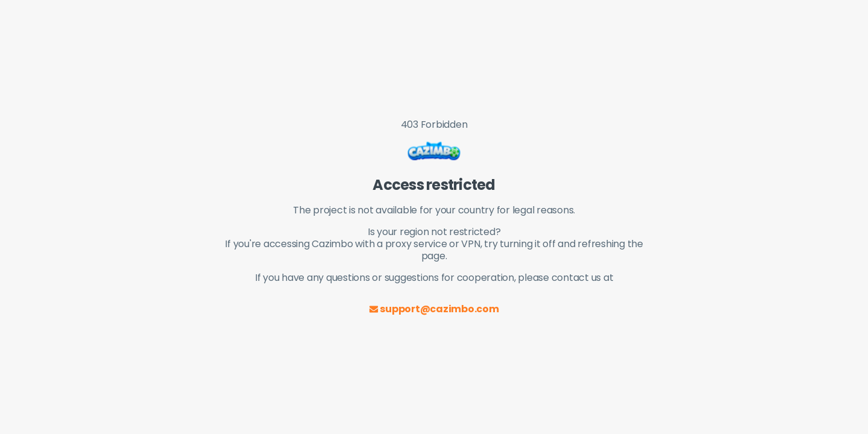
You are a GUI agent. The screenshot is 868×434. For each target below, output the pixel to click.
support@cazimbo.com (434, 309)
